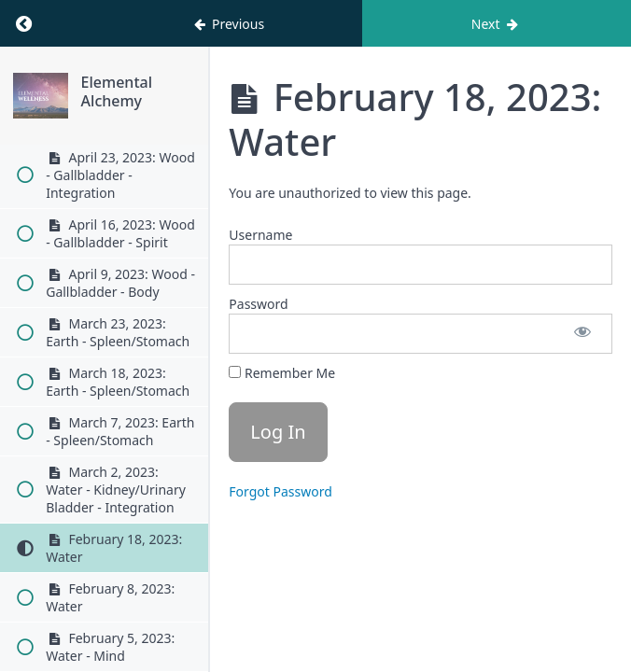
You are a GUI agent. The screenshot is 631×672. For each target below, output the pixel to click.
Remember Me (282, 373)
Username (260, 235)
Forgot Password (280, 491)
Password (258, 304)
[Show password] (582, 334)
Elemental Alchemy (117, 91)
